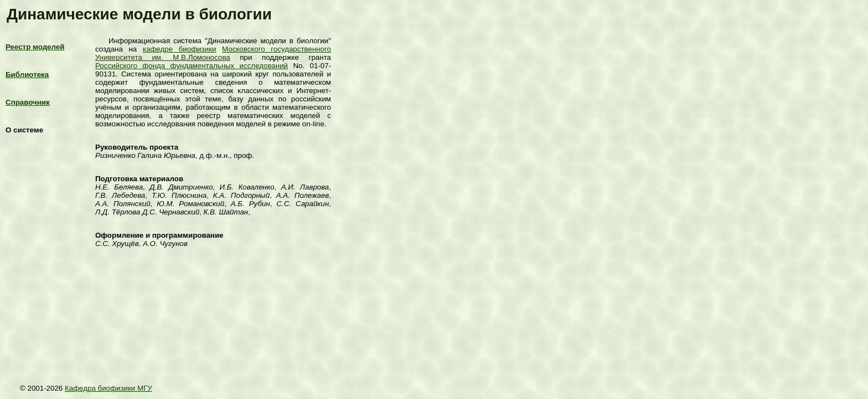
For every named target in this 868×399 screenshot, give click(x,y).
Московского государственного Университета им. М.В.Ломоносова (213, 53)
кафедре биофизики (180, 49)
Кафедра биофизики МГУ (108, 388)
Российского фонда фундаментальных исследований (192, 66)
